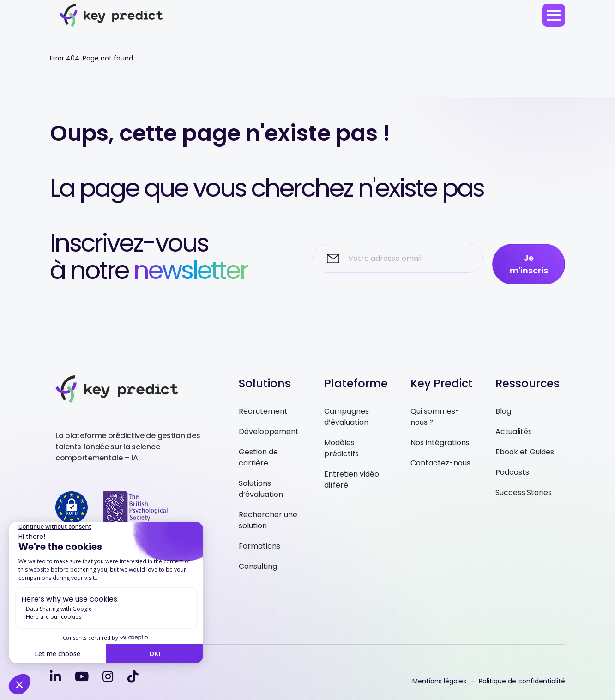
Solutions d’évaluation (261, 489)
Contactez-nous (440, 463)
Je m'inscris (529, 264)
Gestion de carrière (258, 457)
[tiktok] (133, 677)
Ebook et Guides (525, 452)
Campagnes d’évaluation (347, 417)
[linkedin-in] (55, 677)
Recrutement (263, 411)
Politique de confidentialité (522, 681)
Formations (259, 546)
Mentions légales (439, 681)
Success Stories (524, 492)
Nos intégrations (440, 443)
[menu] (554, 15)
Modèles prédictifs (341, 448)
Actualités (514, 431)
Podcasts (512, 472)
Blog (503, 411)
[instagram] (108, 677)
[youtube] (82, 677)
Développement (269, 431)
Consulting (258, 566)
